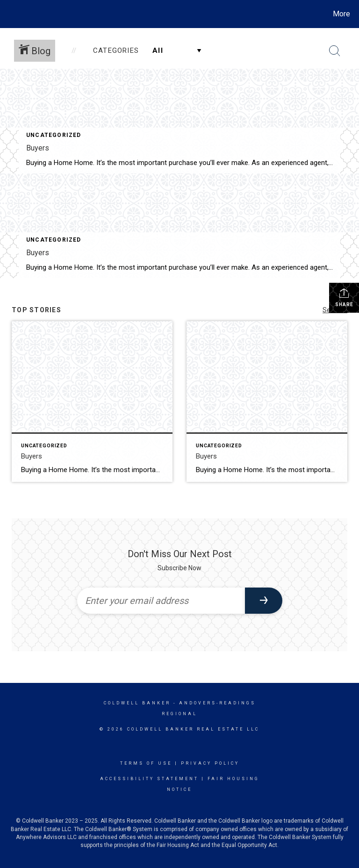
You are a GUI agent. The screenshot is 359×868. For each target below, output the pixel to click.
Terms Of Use (146, 763)
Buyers (38, 148)
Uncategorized (54, 135)
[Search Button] (335, 51)
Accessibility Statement (149, 779)
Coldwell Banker (137, 703)
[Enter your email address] (161, 601)
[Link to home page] (9, 14)
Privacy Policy (210, 763)
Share (344, 297)
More (341, 14)
